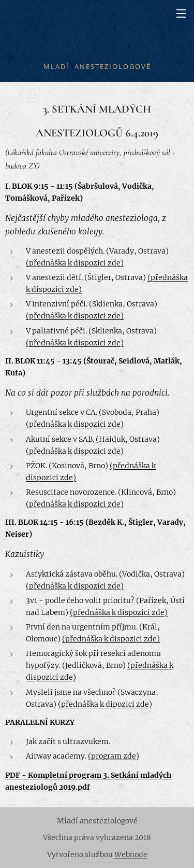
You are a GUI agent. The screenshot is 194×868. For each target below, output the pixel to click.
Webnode (131, 855)
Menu (181, 13)
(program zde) (114, 756)
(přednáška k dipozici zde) (105, 704)
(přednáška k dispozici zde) (75, 263)
